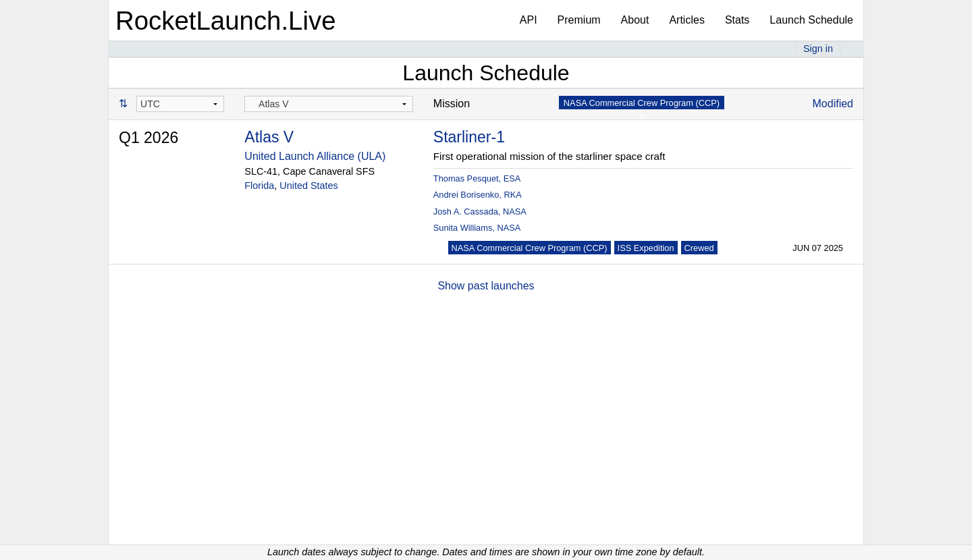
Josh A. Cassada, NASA (480, 212)
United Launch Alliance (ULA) (315, 156)
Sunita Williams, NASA (477, 228)
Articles (686, 20)
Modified (833, 104)
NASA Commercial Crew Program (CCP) (530, 248)
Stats (737, 20)
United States (308, 186)
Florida (259, 186)
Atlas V (269, 137)
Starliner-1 (469, 137)
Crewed (699, 248)
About (635, 20)
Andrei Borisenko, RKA (478, 195)
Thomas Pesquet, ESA (477, 178)
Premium (579, 20)
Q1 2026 (148, 138)
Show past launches (486, 286)
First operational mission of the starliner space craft (549, 156)
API (529, 20)
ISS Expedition (646, 248)
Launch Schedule (811, 20)
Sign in (818, 49)
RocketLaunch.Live (226, 21)
